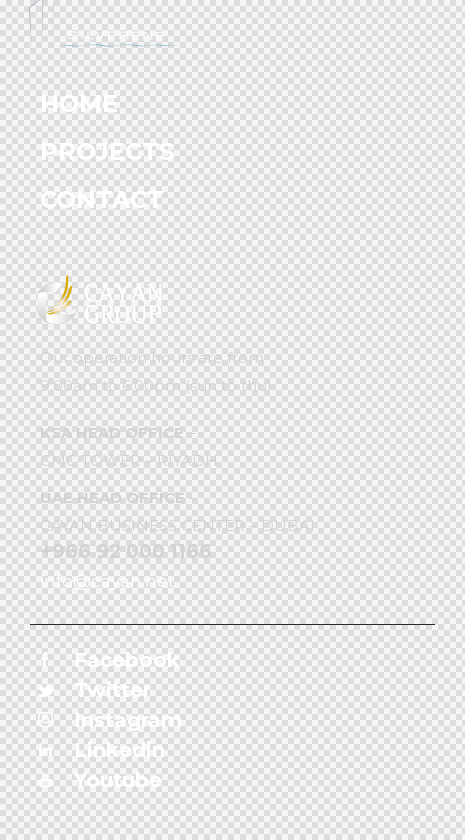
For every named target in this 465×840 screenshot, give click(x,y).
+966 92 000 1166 (126, 551)
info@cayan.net (107, 581)
